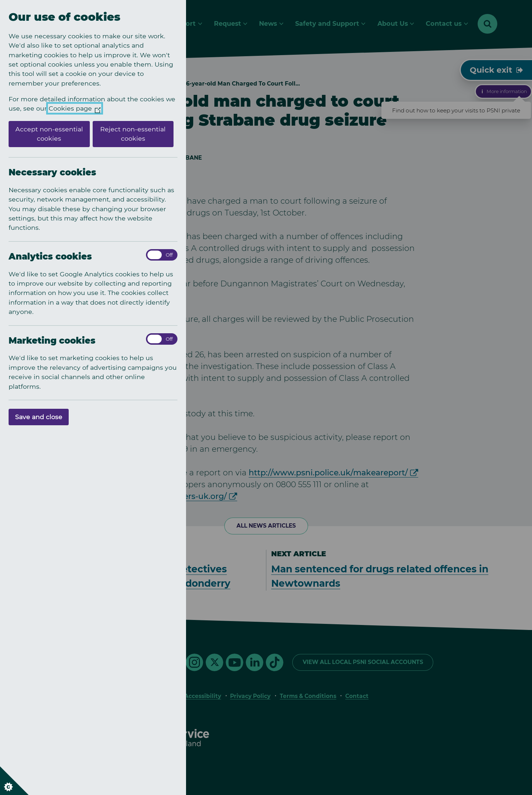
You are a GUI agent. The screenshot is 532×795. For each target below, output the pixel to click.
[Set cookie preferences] (14, 781)
